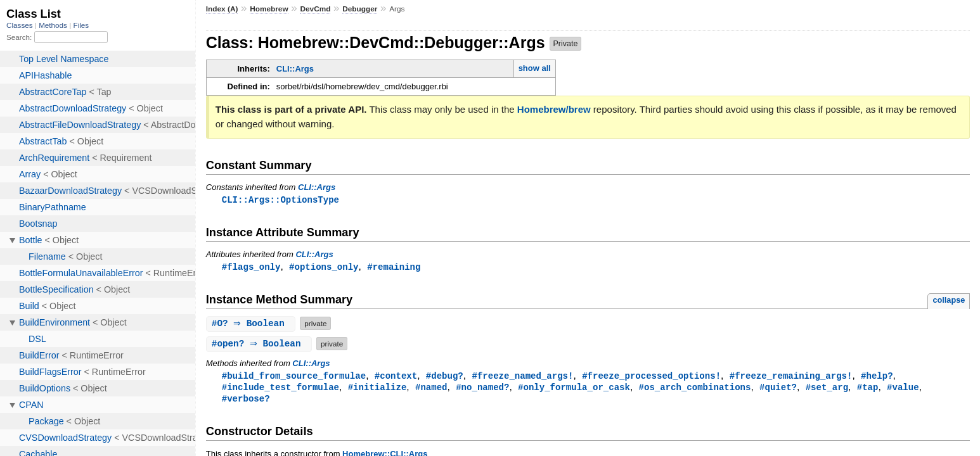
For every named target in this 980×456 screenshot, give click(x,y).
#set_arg (827, 389)
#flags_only (251, 268)
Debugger (360, 9)
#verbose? (246, 401)
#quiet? (778, 389)
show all (535, 68)
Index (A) (222, 9)
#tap (868, 389)
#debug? (445, 377)
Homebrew (269, 9)
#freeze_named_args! (522, 377)
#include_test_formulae (280, 389)
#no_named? (482, 389)
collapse (949, 301)
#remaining (394, 268)
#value (903, 389)
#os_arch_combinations (694, 389)
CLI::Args (295, 69)
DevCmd (315, 9)
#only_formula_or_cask (574, 389)
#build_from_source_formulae (294, 377)
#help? (877, 377)
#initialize (377, 389)
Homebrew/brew (554, 109)
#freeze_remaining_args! (791, 377)
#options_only (324, 268)
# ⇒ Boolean (253, 325)
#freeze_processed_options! (651, 377)
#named (431, 389)
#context (396, 377)
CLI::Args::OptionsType (280, 200)
